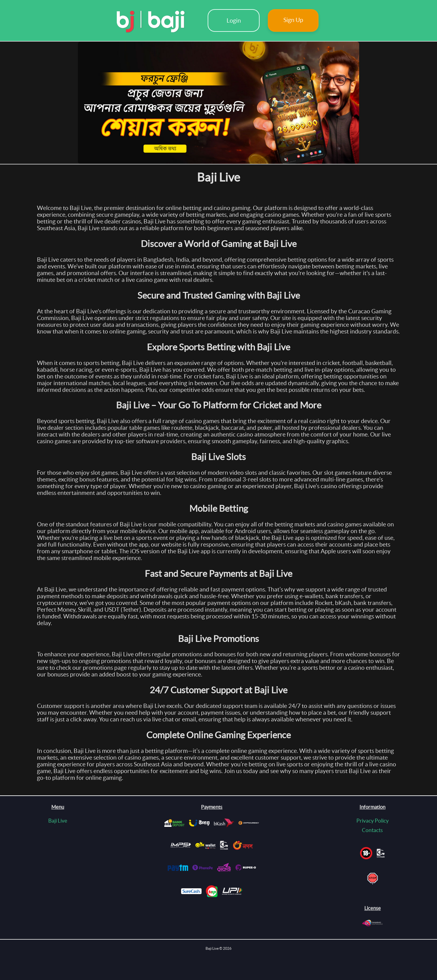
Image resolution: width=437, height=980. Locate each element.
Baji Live (58, 821)
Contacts (372, 830)
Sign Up (293, 20)
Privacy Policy (373, 821)
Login (234, 20)
